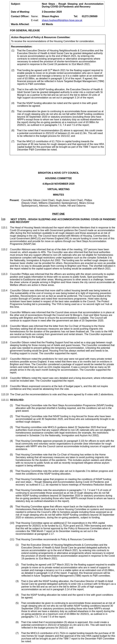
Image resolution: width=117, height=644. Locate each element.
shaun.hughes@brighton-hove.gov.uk (62, 20)
